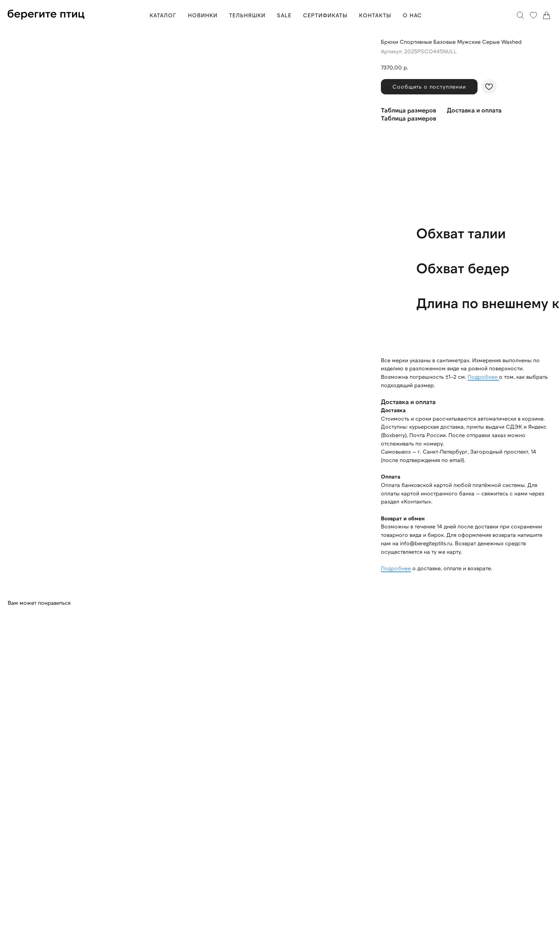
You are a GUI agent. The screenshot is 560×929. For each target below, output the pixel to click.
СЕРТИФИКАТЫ (325, 15)
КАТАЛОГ (163, 15)
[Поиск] (520, 15)
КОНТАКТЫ (375, 15)
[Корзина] (547, 15)
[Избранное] (534, 15)
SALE (284, 15)
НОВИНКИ (203, 15)
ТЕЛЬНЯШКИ (247, 15)
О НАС (412, 15)
